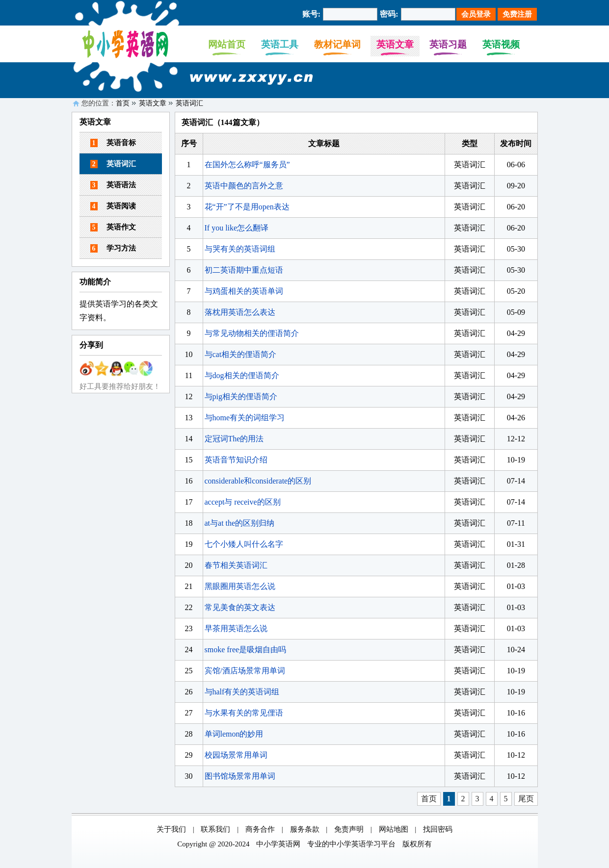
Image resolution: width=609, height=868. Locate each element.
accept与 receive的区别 (243, 502)
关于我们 (171, 829)
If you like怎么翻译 (237, 228)
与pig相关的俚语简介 (241, 396)
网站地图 (394, 829)
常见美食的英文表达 (240, 607)
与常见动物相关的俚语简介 (252, 333)
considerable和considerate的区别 (258, 481)
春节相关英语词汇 (236, 565)
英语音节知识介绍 (236, 460)
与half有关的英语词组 (242, 692)
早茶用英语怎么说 (236, 628)
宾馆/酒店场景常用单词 (245, 671)
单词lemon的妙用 (234, 734)
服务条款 (305, 829)
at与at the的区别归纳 (240, 523)
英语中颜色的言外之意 (244, 186)
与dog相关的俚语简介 (242, 375)
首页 (123, 103)
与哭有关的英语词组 (240, 249)
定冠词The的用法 (234, 439)
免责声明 (349, 829)
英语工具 (280, 44)
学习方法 (113, 248)
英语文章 (395, 44)
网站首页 (227, 44)
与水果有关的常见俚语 (244, 713)
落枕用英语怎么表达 (240, 312)
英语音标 (113, 143)
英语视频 (501, 44)
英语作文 (113, 227)
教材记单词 (337, 44)
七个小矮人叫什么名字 (244, 544)
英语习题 (448, 44)
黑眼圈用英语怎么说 (240, 586)
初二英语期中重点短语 (244, 270)
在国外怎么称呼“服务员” (247, 165)
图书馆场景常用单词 (240, 776)
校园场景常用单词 (236, 755)
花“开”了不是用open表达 (247, 207)
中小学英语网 (278, 844)
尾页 (526, 799)
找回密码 (438, 829)
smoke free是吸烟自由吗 (246, 650)
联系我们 (215, 829)
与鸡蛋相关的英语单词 (244, 291)
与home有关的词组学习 (245, 418)
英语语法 (113, 185)
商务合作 (260, 829)
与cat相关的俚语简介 (241, 354)
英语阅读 (113, 206)
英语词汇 (189, 103)
